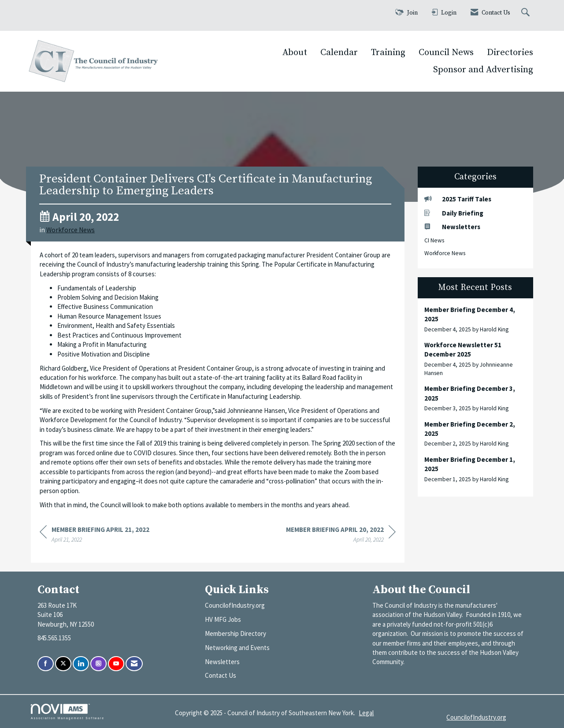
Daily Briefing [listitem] (454, 213)
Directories (510, 52)
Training (388, 52)
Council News (446, 52)
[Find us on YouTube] (116, 664)
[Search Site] (527, 13)
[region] (341, 536)
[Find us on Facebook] (46, 664)
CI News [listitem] (434, 240)
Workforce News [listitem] (445, 253)
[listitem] (476, 319)
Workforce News (70, 230)
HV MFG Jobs (223, 619)
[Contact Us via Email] (134, 664)
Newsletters (222, 662)
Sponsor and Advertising (483, 70)
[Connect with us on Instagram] (98, 664)
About (295, 52)
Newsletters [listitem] (452, 227)
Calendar (339, 52)
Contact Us (221, 675)
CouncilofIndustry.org (235, 605)
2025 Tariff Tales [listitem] (458, 199)
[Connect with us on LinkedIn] (81, 664)
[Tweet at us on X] (63, 664)
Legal (366, 713)
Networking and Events (237, 648)
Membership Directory (236, 633)
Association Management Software (68, 712)
